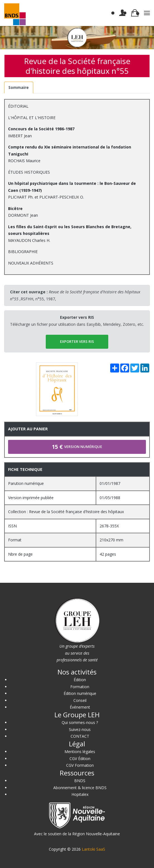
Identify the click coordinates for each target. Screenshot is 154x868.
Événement (80, 707)
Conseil (80, 700)
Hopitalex (80, 794)
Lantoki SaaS (93, 849)
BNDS (80, 781)
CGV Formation (80, 765)
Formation (80, 687)
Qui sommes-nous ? (80, 722)
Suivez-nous (80, 729)
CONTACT (80, 736)
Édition (80, 680)
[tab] (19, 88)
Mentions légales (80, 752)
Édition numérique (80, 693)
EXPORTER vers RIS (77, 341)
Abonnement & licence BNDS (80, 788)
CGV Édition (80, 759)
